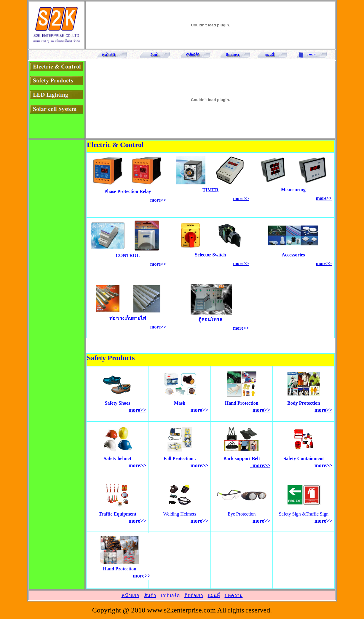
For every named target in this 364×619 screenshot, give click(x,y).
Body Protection (304, 403)
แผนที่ (214, 595)
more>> (158, 200)
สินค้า (150, 595)
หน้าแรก (130, 595)
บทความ (234, 595)
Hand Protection (242, 403)
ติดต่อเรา (194, 595)
